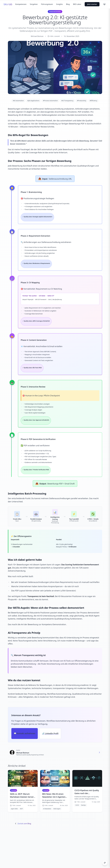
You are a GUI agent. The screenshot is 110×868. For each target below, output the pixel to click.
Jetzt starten (92, 4)
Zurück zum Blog (23, 824)
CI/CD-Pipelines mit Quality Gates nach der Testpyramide (87, 792)
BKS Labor (77, 4)
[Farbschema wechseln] (104, 4)
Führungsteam (47, 4)
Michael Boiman (23, 753)
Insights (60, 4)
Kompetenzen (21, 4)
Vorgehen (34, 4)
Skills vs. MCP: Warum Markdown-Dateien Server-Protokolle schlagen (22, 796)
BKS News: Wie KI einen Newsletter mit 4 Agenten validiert (54, 796)
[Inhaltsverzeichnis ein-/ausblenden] (105, 863)
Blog (68, 4)
